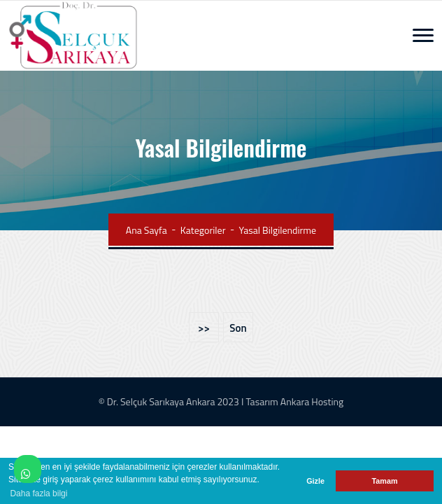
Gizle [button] (315, 481)
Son (238, 328)
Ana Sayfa (147, 230)
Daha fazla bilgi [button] (38, 493)
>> (204, 328)
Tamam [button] (384, 481)
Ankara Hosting (312, 401)
